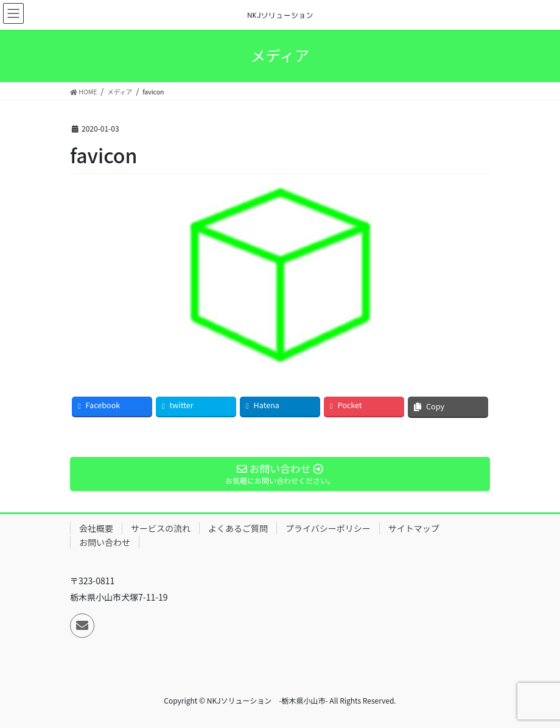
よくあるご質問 (238, 528)
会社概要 (96, 528)
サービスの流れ (161, 528)
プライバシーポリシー (328, 528)
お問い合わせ (105, 542)
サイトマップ (414, 528)
